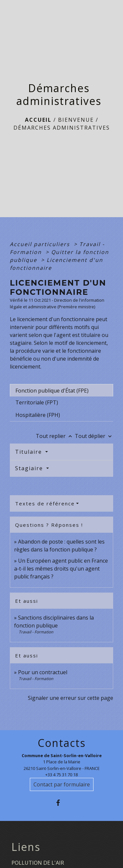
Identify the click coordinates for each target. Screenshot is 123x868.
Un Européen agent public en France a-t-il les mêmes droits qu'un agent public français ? (61, 569)
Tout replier (55, 436)
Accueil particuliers (41, 244)
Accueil (38, 120)
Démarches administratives (62, 128)
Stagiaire (30, 468)
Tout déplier (94, 436)
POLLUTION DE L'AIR (38, 863)
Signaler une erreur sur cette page (71, 698)
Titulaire (30, 452)
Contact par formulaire (62, 784)
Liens (26, 847)
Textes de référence (45, 503)
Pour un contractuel (43, 672)
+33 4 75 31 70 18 (61, 775)
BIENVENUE (76, 120)
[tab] (61, 390)
